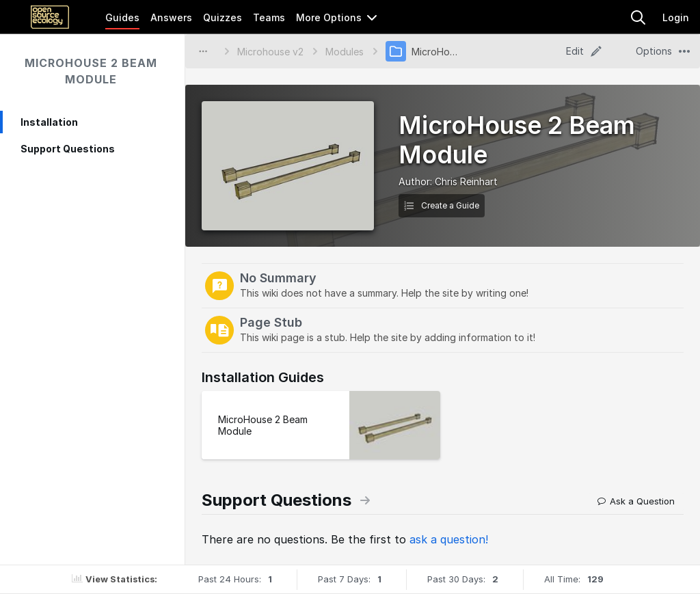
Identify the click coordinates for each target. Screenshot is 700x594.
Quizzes (223, 17)
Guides (122, 17)
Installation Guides (263, 377)
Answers (171, 17)
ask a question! (449, 539)
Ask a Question (636, 501)
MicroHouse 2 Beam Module (91, 71)
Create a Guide (442, 205)
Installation (49, 122)
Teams (269, 17)
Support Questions (68, 149)
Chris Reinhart (466, 181)
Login (676, 17)
